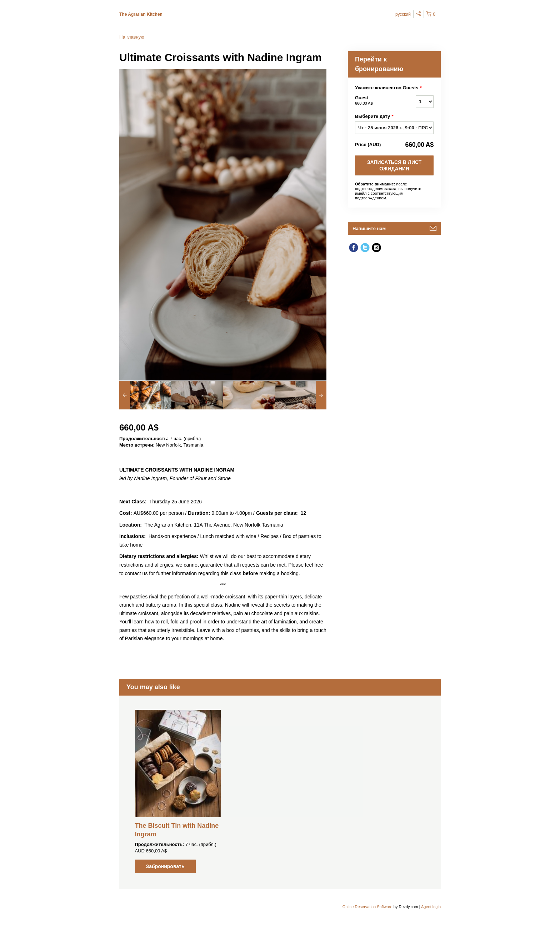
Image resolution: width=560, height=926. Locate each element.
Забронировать (165, 866)
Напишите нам (369, 228)
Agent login (431, 907)
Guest (376, 101)
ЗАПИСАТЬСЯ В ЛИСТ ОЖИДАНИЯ (394, 165)
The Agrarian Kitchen (141, 14)
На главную (132, 37)
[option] (145, 395)
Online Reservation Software (367, 907)
